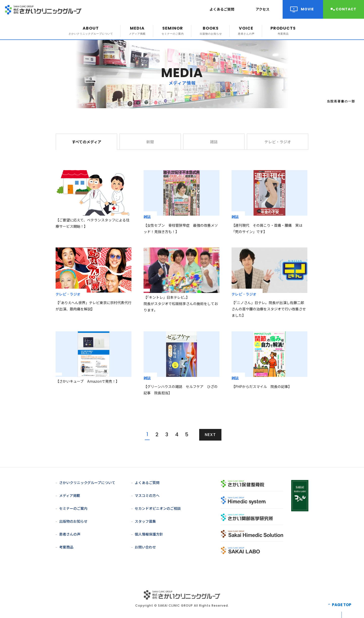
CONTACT (346, 9)
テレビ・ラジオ (278, 142)
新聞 (150, 142)
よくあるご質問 (222, 9)
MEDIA (137, 30)
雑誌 (214, 142)
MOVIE (307, 9)
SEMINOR (173, 30)
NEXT (210, 435)
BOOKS (211, 30)
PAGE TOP (342, 605)
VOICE (246, 30)
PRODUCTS (283, 30)
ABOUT (91, 30)
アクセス (263, 9)
